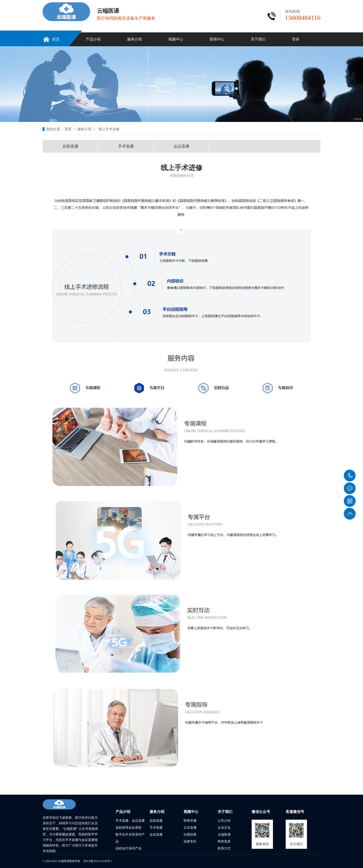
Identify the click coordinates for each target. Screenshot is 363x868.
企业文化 (224, 828)
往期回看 (190, 835)
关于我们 (258, 39)
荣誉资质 (224, 842)
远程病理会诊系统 (128, 828)
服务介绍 (135, 39)
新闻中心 (217, 39)
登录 (296, 39)
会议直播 (181, 146)
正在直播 (190, 828)
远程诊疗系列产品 (128, 848)
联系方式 (224, 848)
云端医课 (224, 835)
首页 (56, 39)
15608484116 (350, 476)
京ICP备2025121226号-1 (98, 861)
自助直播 (70, 146)
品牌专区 (190, 842)
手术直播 (126, 146)
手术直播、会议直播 (130, 821)
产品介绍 (93, 39)
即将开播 (190, 821)
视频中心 (176, 39)
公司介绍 (224, 821)
